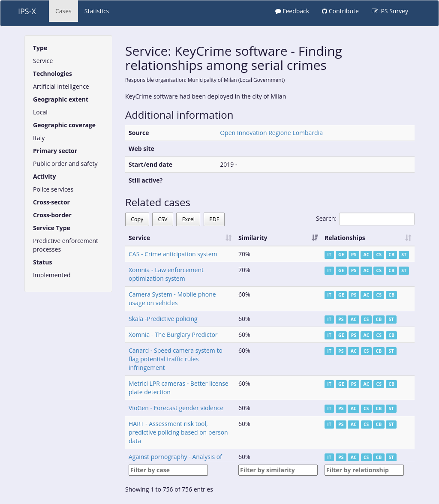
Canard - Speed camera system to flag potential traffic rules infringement (176, 359)
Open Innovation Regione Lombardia (271, 133)
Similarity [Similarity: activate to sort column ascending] (253, 238)
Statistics (97, 11)
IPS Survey (390, 11)
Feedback (292, 11)
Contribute (340, 11)
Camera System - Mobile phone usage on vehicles (172, 298)
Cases (63, 11)
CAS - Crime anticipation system (173, 254)
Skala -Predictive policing (163, 319)
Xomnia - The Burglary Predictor (173, 334)
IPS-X (27, 11)
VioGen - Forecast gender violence (176, 408)
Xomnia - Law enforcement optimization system (166, 274)
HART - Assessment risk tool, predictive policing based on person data (178, 432)
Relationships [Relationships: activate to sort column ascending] (345, 238)
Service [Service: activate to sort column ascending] (139, 238)
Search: (365, 219)
